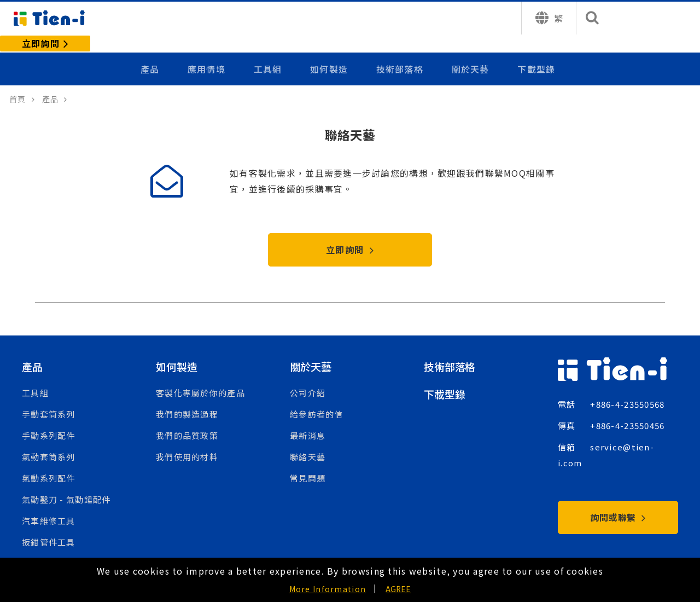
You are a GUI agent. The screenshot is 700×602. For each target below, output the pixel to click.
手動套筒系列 (49, 401)
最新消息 (308, 422)
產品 (154, 51)
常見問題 (308, 465)
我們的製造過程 (187, 401)
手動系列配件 (49, 422)
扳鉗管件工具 (49, 529)
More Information (328, 589)
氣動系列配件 (49, 465)
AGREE (398, 589)
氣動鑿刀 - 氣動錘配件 (66, 486)
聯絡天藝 (308, 444)
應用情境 (210, 51)
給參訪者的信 (317, 401)
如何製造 (331, 51)
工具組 (271, 51)
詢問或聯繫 (618, 503)
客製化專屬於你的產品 (200, 380)
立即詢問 (350, 236)
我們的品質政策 (187, 422)
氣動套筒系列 (49, 444)
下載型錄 (536, 51)
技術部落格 (401, 51)
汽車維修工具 (49, 508)
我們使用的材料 (187, 444)
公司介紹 (308, 380)
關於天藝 (471, 51)
